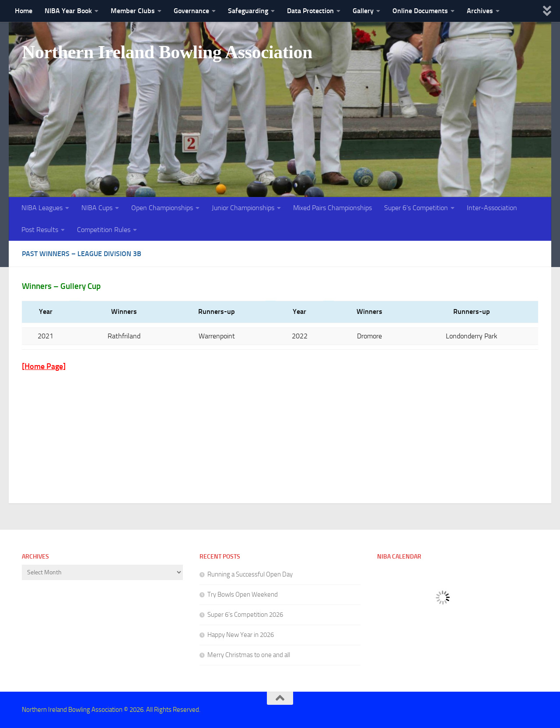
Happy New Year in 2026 (241, 635)
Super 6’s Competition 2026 (245, 615)
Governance (191, 11)
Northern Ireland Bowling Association (167, 52)
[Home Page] (44, 366)
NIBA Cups (97, 208)
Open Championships (162, 208)
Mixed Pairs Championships (332, 208)
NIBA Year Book (68, 11)
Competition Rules (104, 230)
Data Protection (310, 11)
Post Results (40, 230)
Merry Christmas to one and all (249, 655)
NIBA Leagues (42, 208)
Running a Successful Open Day (250, 574)
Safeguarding (248, 11)
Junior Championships (243, 208)
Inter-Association (492, 208)
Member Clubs (133, 11)
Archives (480, 11)
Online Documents (420, 11)
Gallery (363, 11)
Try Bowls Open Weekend (243, 594)
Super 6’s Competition (416, 208)
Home (24, 11)
